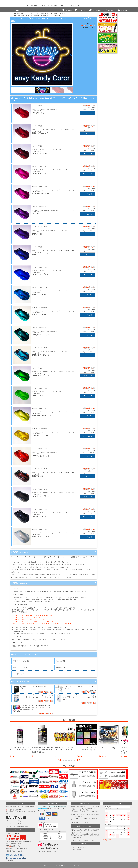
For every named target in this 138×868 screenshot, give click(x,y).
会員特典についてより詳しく (81, 823)
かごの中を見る (77, 850)
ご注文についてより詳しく (15, 821)
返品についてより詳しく (15, 824)
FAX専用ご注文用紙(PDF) (14, 810)
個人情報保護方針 (60, 865)
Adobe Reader (19, 812)
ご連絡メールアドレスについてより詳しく (84, 840)
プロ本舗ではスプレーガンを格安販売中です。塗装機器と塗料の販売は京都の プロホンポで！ (12, 3)
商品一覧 (15, 10)
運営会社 (95, 865)
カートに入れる (88, 113)
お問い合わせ (78, 865)
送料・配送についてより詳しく (17, 851)
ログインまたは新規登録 (79, 847)
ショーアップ (91, 23)
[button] (71, 56)
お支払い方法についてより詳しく (50, 851)
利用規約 (43, 865)
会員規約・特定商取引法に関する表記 (18, 826)
